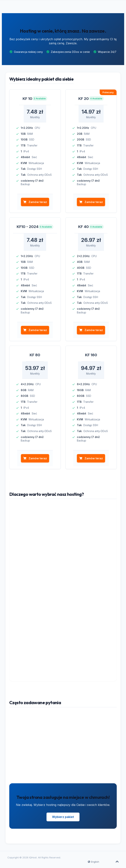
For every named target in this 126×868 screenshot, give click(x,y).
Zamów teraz (35, 202)
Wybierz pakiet (63, 817)
